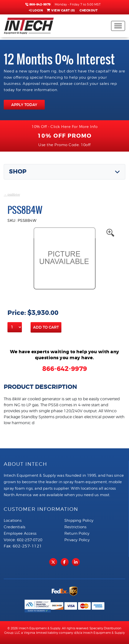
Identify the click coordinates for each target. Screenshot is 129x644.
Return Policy (77, 533)
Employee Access (20, 533)
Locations (13, 521)
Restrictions (75, 527)
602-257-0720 (30, 540)
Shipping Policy (79, 521)
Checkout (88, 10)
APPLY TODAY (24, 105)
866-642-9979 (38, 4)
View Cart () (61, 10)
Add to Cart (46, 327)
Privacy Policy (77, 540)
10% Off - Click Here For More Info (64, 127)
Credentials (15, 527)
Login (36, 10)
